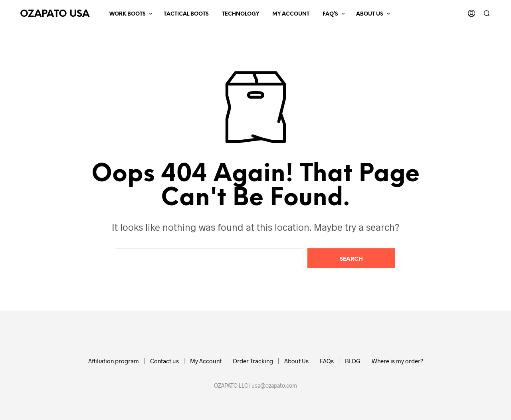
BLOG (353, 361)
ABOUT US (370, 14)
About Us (296, 361)
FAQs (327, 361)
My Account (206, 361)
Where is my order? (397, 361)
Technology (241, 14)
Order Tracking (253, 361)
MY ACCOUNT (291, 14)
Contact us (164, 361)
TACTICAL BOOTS (186, 14)
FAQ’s (330, 14)
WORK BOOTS (128, 14)
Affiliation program (114, 361)
